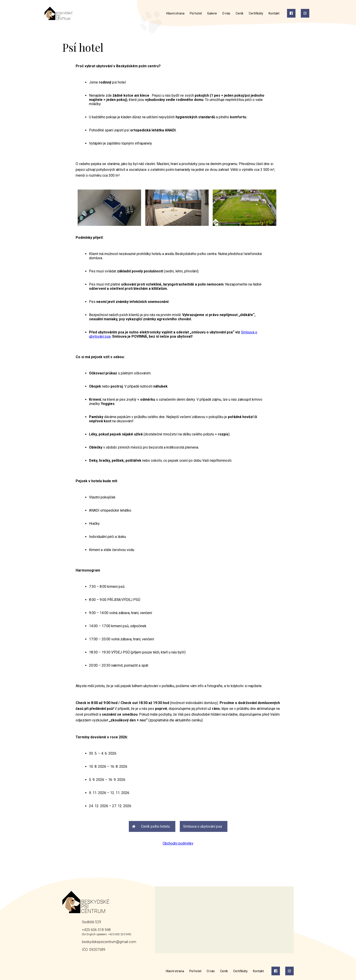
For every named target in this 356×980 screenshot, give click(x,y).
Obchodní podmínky (178, 843)
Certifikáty (256, 13)
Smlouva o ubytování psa (202, 826)
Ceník (240, 13)
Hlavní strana (175, 13)
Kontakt (274, 13)
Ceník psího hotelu (151, 826)
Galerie (212, 13)
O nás (226, 13)
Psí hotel (196, 13)
